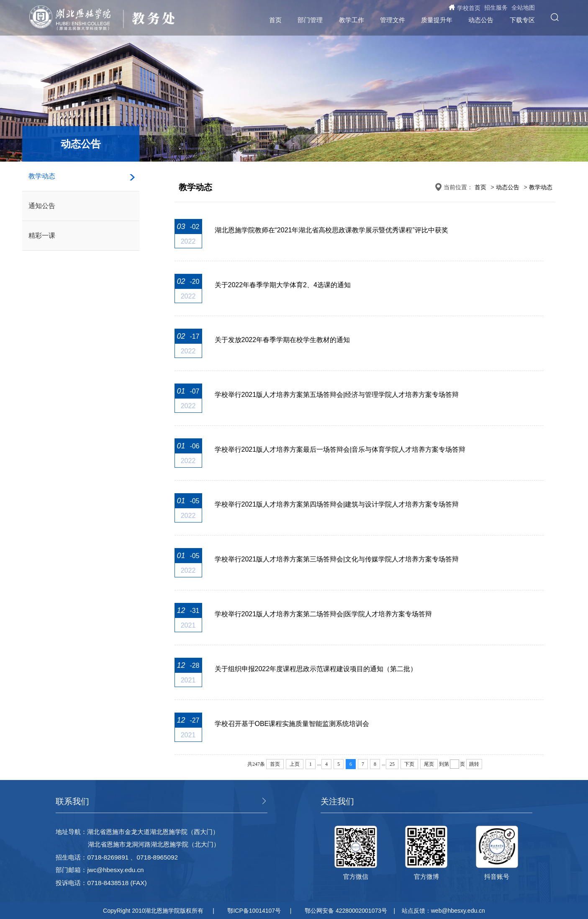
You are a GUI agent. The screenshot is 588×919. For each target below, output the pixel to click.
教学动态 (42, 176)
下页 (409, 764)
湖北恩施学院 (74, 18)
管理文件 (393, 20)
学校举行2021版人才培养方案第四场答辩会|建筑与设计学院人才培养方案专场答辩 (337, 504)
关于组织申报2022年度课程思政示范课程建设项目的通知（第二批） (316, 669)
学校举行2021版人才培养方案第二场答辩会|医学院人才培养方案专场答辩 (324, 614)
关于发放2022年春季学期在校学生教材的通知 (282, 340)
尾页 (429, 764)
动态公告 (481, 20)
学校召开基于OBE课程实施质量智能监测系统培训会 (292, 724)
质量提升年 (437, 20)
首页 (275, 20)
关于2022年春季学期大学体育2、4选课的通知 (283, 285)
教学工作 (352, 20)
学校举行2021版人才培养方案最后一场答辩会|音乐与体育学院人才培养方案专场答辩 (340, 449)
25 (392, 764)
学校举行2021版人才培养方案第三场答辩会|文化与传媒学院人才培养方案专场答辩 (337, 559)
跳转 (474, 764)
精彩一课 (42, 236)
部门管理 (310, 20)
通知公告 (42, 206)
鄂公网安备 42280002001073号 (346, 911)
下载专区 (522, 20)
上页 (295, 764)
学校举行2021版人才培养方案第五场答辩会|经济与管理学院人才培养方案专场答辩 (337, 395)
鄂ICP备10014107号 (254, 911)
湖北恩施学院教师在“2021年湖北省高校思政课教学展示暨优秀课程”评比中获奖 (331, 230)
